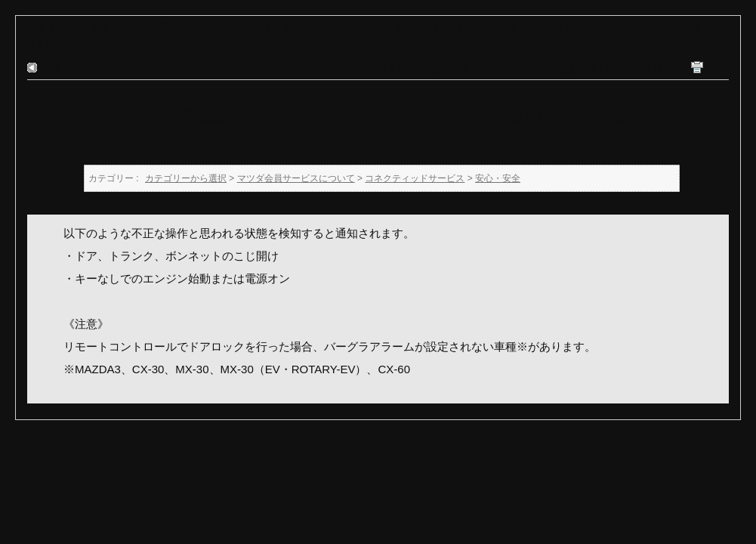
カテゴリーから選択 (68, 28)
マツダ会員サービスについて (182, 28)
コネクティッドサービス (304, 28)
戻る (51, 67)
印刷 (714, 69)
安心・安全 (391, 28)
